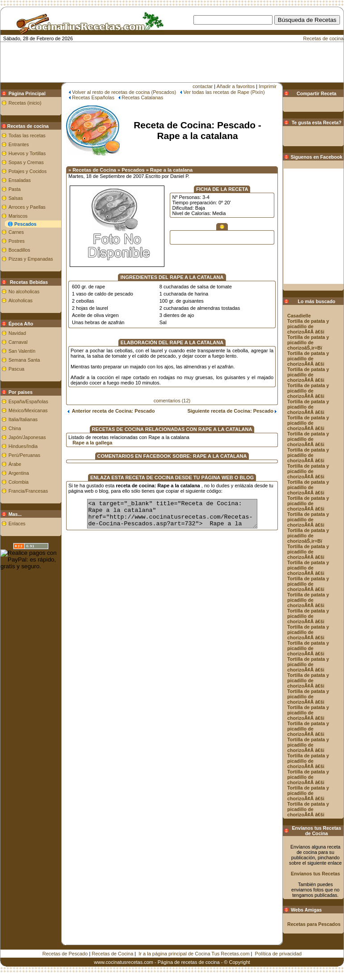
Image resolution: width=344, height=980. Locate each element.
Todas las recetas (27, 135)
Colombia (19, 482)
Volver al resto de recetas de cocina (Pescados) (124, 92)
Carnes (16, 232)
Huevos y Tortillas (27, 153)
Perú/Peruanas (24, 455)
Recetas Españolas (93, 97)
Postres (17, 241)
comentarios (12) (172, 401)
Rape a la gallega (92, 443)
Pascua (17, 369)
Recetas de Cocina (112, 954)
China (15, 428)
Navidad (17, 333)
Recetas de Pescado (65, 954)
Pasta (15, 189)
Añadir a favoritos (236, 86)
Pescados (25, 224)
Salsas (16, 198)
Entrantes (19, 144)
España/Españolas (28, 401)
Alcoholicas (21, 300)
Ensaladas (20, 180)
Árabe (15, 464)
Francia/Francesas (28, 491)
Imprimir (268, 86)
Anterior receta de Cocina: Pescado (111, 411)
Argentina (19, 473)
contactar (203, 86)
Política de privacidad (279, 954)
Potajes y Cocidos (27, 171)
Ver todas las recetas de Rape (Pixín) (224, 92)
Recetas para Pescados (314, 924)
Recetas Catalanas (142, 97)
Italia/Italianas (23, 419)
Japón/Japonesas (27, 437)
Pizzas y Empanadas (31, 259)
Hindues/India (23, 446)
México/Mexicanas (28, 410)
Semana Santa (24, 360)
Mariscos (18, 216)
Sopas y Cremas (26, 162)
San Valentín (22, 351)
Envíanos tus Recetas (315, 874)
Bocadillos (19, 250)
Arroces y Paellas (27, 207)
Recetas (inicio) (25, 103)
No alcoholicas (24, 291)
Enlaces (17, 524)
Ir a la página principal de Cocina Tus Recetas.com (194, 954)
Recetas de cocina (324, 38)
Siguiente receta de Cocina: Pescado (232, 411)
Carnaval (18, 342)
